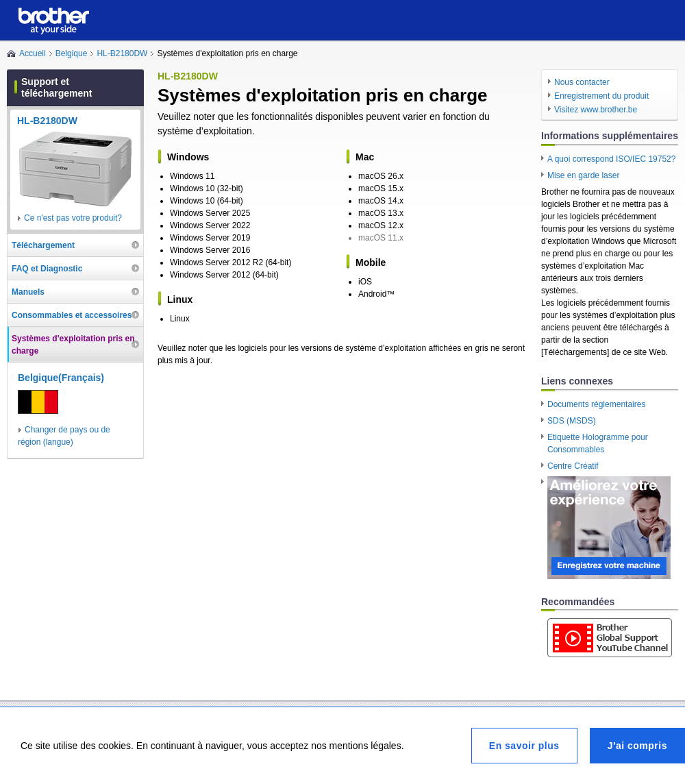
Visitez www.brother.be (596, 110)
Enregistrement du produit (601, 96)
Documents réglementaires (596, 404)
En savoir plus (524, 746)
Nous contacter (582, 82)
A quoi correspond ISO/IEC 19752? (611, 159)
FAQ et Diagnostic (47, 269)
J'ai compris (637, 746)
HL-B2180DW (122, 53)
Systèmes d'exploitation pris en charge (73, 345)
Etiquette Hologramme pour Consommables (598, 443)
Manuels (28, 292)
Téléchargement (43, 245)
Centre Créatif (573, 466)
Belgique (72, 53)
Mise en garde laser (583, 175)
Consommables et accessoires (72, 315)
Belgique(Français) (61, 378)
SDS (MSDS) (572, 421)
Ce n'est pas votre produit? (73, 218)
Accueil (33, 53)
